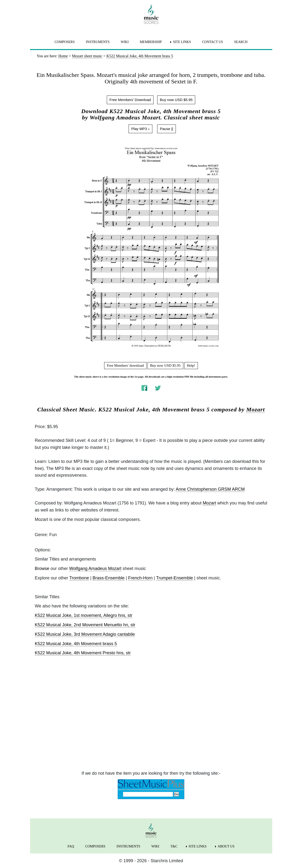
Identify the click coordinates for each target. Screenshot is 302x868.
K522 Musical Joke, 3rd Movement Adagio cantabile (85, 634)
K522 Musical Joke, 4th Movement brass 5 (76, 644)
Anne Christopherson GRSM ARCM (210, 489)
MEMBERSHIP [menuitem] (151, 42)
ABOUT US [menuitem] (226, 846)
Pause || (166, 129)
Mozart (256, 409)
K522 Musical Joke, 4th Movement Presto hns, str (83, 653)
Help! (191, 365)
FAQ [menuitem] (71, 846)
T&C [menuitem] (174, 846)
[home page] (151, 14)
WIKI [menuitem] (125, 42)
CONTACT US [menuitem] (212, 42)
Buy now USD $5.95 (176, 100)
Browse (42, 569)
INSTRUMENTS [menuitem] (98, 42)
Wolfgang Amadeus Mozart (95, 569)
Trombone (79, 578)
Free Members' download (125, 365)
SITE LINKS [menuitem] (182, 42)
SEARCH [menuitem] (241, 42)
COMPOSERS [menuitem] (65, 42)
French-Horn (140, 578)
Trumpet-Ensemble (174, 578)
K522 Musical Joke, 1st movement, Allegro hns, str (84, 615)
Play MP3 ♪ (140, 129)
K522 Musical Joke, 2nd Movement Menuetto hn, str (85, 625)
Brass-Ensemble (108, 578)
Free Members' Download (130, 100)
